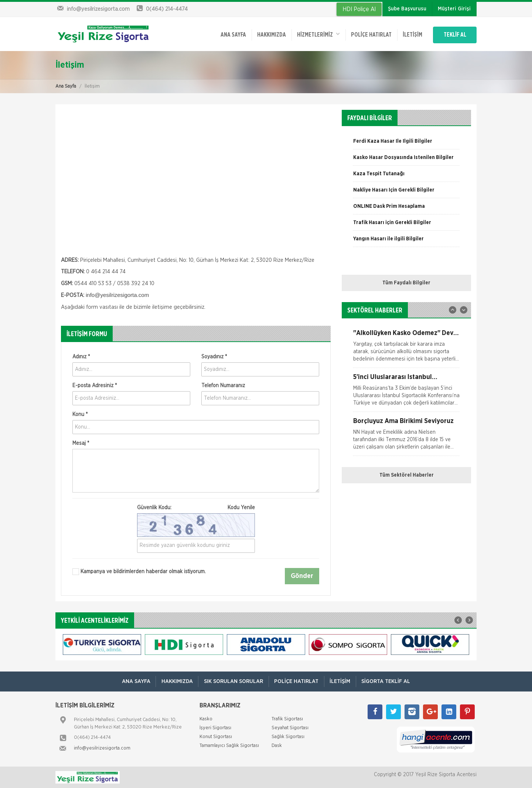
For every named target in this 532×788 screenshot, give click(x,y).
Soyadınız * (214, 356)
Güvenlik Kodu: (196, 507)
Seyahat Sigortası (290, 728)
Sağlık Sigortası (288, 737)
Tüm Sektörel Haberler (407, 475)
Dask (277, 746)
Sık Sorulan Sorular (233, 681)
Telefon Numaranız (223, 385)
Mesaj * (81, 443)
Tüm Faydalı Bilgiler (406, 283)
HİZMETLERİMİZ (316, 34)
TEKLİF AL (454, 34)
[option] (406, 143)
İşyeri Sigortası (215, 728)
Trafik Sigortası (287, 719)
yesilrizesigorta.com (125, 295)
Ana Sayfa (66, 86)
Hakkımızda (269, 34)
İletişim (411, 34)
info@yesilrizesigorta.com (102, 748)
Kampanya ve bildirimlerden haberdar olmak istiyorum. (139, 571)
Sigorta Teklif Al (387, 681)
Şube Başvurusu (407, 9)
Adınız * (81, 356)
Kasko (206, 719)
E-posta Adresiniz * (95, 385)
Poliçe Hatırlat (369, 34)
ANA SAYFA (230, 34)
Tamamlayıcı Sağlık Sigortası (229, 746)
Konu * (80, 414)
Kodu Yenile (241, 507)
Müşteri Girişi (454, 9)
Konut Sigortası (216, 737)
